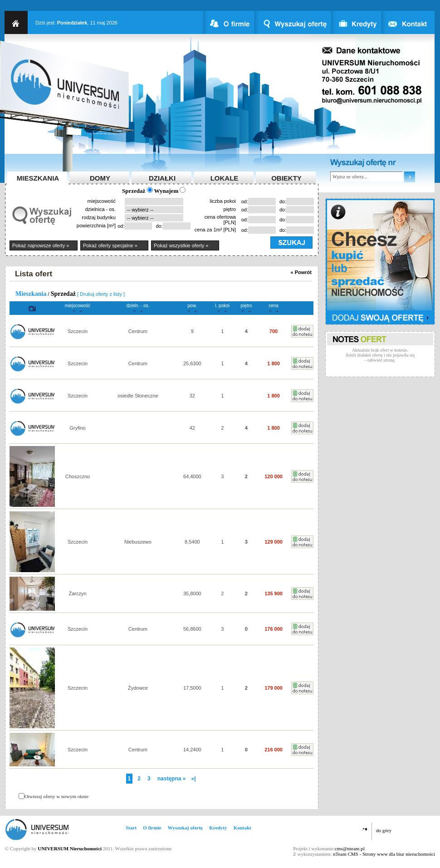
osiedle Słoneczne (138, 396)
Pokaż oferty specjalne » (110, 245)
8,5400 (192, 542)
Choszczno (78, 476)
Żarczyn (77, 593)
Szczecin (78, 331)
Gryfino (77, 428)
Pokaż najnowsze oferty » (41, 245)
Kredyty (218, 828)
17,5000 (192, 688)
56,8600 (192, 629)
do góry (384, 830)
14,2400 (192, 750)
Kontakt (242, 828)
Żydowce (138, 688)
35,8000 (192, 593)
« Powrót (301, 272)
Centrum (138, 331)
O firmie (152, 828)
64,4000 (192, 476)
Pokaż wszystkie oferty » (181, 245)
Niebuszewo (138, 542)
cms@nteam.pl (350, 848)
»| (193, 779)
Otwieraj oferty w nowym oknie (56, 796)
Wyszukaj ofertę (185, 828)
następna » (172, 779)
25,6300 (192, 363)
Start (131, 828)
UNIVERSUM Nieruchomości (70, 848)
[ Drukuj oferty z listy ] (101, 294)
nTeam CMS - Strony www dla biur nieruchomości (384, 854)
